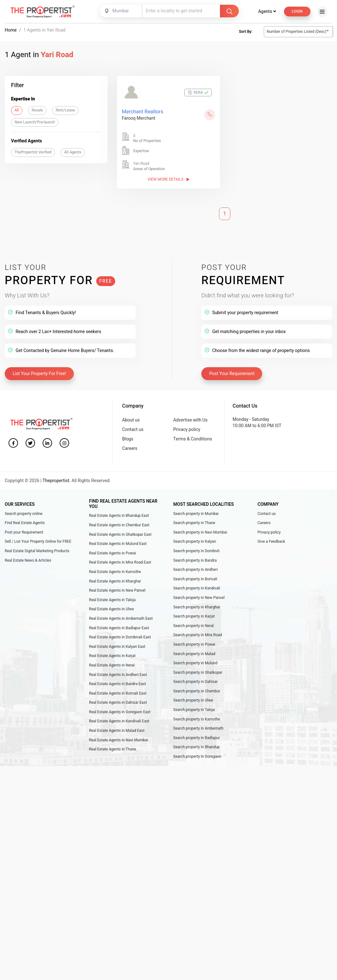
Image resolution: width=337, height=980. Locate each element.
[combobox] (121, 11)
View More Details (168, 179)
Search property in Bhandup (196, 747)
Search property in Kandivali (197, 589)
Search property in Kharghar (197, 607)
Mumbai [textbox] (120, 11)
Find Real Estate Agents (25, 523)
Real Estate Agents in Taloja (112, 600)
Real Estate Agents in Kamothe (115, 572)
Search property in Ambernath (198, 729)
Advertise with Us (190, 420)
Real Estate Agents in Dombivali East (120, 637)
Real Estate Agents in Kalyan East (117, 647)
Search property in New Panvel (199, 598)
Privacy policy (187, 430)
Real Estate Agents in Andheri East (118, 675)
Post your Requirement (24, 532)
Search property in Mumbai (196, 514)
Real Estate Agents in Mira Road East (120, 563)
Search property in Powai (194, 644)
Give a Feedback (271, 542)
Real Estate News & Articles (28, 560)
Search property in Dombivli (196, 551)
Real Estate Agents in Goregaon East (120, 712)
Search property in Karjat (194, 616)
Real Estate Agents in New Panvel (117, 590)
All (17, 110)
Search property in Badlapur (197, 738)
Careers (130, 449)
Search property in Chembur (197, 691)
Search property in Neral (193, 626)
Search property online (24, 514)
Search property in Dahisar (195, 682)
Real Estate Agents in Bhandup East (119, 516)
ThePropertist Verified (33, 152)
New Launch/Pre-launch (35, 122)
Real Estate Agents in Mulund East (118, 544)
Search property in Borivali (195, 579)
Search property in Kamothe (197, 719)
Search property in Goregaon (197, 756)
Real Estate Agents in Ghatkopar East (120, 535)
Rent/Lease (65, 110)
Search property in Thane (194, 523)
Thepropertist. (57, 481)
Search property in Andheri (195, 570)
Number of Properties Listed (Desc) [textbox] (296, 32)
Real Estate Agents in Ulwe (111, 609)
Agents (267, 12)
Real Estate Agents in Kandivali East (119, 721)
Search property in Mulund (195, 663)
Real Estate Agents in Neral (112, 665)
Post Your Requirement (232, 374)
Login (297, 11)
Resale (37, 110)
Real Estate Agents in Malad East (117, 731)
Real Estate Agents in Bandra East (117, 684)
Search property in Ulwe (193, 701)
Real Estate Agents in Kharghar (115, 581)
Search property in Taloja (194, 710)
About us (131, 420)
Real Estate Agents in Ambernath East (121, 618)
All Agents (73, 152)
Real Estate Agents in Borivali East (118, 693)
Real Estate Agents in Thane (112, 750)
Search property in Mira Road (198, 635)
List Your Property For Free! (39, 374)
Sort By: (245, 32)
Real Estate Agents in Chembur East (119, 525)
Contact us (133, 430)
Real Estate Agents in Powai (112, 553)
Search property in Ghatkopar (198, 672)
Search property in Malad (194, 654)
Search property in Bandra (195, 560)
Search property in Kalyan (195, 542)
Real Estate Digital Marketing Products (37, 551)
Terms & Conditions (193, 439)
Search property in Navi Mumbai (200, 532)
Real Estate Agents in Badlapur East (119, 628)
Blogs (128, 439)
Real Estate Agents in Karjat (112, 656)
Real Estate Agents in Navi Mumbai (118, 740)
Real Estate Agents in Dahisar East (118, 703)
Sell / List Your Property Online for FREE (38, 542)
